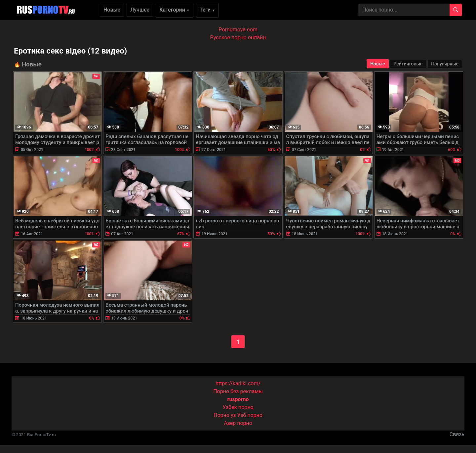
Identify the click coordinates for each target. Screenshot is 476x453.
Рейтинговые (408, 64)
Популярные (445, 64)
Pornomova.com (238, 30)
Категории (175, 10)
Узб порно (250, 415)
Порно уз (225, 415)
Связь (457, 434)
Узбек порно (238, 407)
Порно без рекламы (238, 391)
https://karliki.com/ (238, 383)
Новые (112, 10)
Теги (207, 10)
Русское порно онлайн (238, 38)
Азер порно (238, 423)
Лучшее (140, 10)
